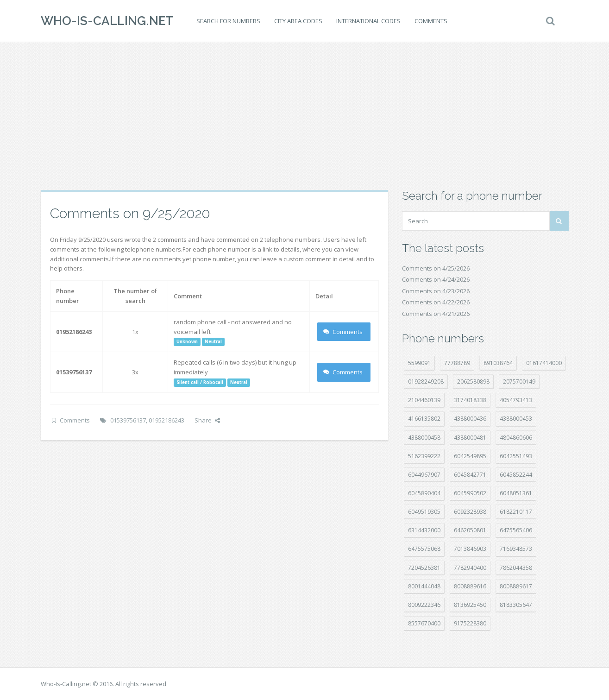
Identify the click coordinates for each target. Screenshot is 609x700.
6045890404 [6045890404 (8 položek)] (424, 493)
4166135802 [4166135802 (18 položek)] (424, 419)
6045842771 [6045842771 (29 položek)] (470, 475)
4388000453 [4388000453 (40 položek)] (516, 419)
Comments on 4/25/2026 (436, 268)
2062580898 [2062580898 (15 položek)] (473, 382)
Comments (431, 21)
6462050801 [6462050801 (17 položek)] (470, 530)
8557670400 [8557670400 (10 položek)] (424, 623)
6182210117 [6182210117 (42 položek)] (516, 512)
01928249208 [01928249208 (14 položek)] (426, 382)
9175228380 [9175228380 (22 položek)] (470, 623)
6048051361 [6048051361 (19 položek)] (516, 493)
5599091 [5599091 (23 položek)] (419, 363)
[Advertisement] (305, 116)
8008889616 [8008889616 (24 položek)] (470, 586)
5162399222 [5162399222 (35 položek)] (424, 456)
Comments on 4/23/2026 (436, 291)
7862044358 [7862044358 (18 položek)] (516, 568)
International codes (368, 21)
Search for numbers (228, 21)
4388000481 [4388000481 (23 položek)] (470, 438)
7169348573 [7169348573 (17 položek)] (516, 549)
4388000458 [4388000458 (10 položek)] (424, 438)
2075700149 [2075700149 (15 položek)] (519, 382)
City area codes (298, 21)
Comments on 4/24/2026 (436, 279)
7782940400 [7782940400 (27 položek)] (470, 568)
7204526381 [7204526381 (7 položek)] (424, 568)
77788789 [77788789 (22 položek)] (457, 363)
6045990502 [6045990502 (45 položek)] (470, 493)
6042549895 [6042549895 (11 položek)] (470, 456)
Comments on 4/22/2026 (436, 302)
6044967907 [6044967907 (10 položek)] (424, 475)
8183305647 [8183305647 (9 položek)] (516, 605)
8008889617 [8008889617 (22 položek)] (516, 586)
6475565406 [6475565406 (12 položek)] (516, 530)
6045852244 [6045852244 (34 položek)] (516, 475)
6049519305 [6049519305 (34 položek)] (424, 512)
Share (207, 420)
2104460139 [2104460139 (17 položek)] (424, 400)
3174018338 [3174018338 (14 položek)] (470, 400)
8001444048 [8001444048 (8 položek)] (424, 586)
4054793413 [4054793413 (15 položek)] (516, 400)
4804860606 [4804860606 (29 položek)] (516, 438)
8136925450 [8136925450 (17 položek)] (470, 605)
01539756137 (128, 420)
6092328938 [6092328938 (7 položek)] (470, 512)
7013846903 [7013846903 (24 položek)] (470, 549)
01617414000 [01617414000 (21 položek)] (544, 363)
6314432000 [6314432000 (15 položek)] (424, 530)
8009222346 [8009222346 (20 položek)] (424, 605)
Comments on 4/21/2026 (436, 314)
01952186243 (166, 420)
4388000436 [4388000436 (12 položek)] (470, 419)
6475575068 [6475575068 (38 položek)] (424, 549)
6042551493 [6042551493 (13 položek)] (516, 456)
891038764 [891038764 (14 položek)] (498, 363)
